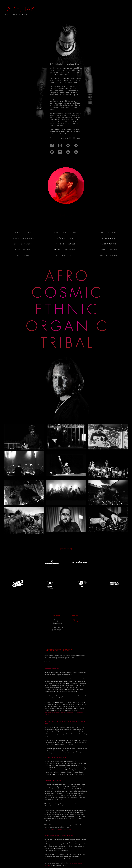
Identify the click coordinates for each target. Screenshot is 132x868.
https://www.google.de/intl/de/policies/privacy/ (58, 829)
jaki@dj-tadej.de (75, 620)
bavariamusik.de (75, 622)
